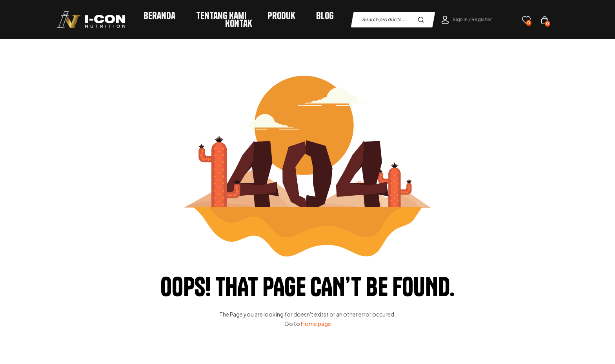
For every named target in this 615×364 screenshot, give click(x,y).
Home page (316, 324)
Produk (281, 16)
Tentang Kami (221, 16)
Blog (325, 16)
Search (423, 20)
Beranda (159, 16)
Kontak (239, 24)
